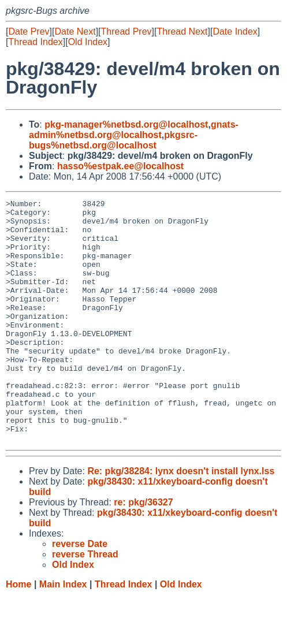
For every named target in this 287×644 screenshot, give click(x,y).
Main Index (63, 633)
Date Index (235, 31)
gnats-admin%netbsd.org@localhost (134, 130)
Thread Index (35, 42)
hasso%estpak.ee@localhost (120, 166)
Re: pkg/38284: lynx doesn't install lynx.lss (181, 520)
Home (18, 633)
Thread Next (182, 31)
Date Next (75, 31)
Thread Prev (126, 31)
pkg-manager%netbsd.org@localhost (126, 124)
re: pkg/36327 (143, 551)
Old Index (88, 42)
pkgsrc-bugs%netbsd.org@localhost (113, 140)
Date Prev (29, 31)
